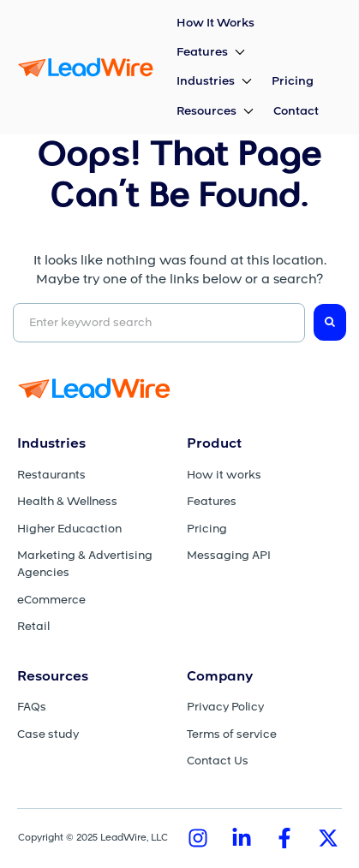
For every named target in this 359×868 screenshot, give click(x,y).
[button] (212, 52)
